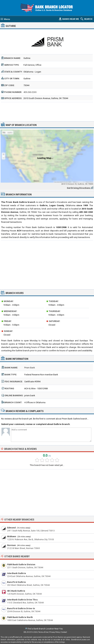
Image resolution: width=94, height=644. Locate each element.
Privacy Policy (55, 632)
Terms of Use (43, 632)
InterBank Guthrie (17, 573)
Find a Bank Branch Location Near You (45, 629)
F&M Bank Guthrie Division (21, 564)
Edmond (11, 528)
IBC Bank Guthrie (16, 591)
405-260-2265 (30, 92)
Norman (11, 545)
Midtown (12, 536)
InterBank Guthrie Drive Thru (22, 600)
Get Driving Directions (79, 188)
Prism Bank (30, 368)
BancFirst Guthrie (16, 582)
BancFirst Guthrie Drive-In (21, 608)
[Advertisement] (47, 111)
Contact (64, 632)
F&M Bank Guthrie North (20, 617)
